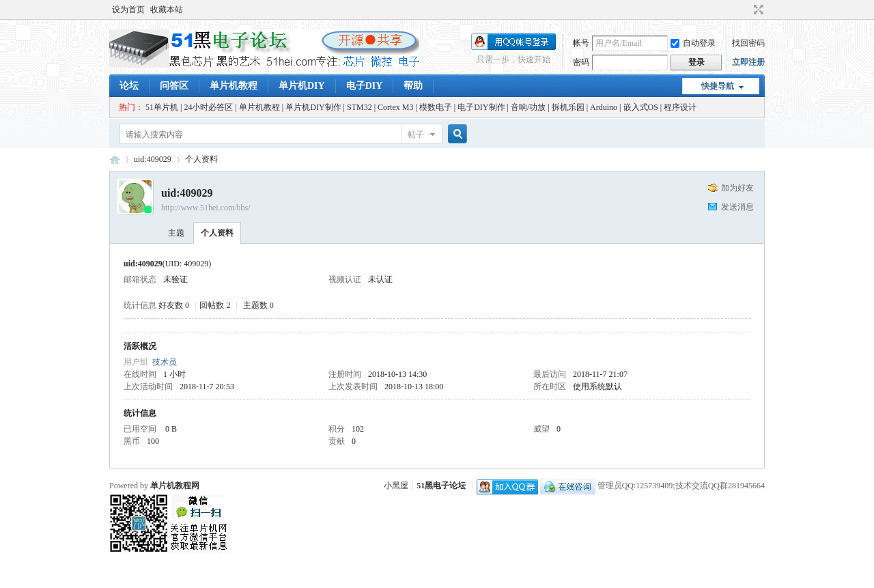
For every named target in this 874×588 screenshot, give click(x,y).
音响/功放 (528, 107)
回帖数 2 (215, 305)
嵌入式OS (641, 107)
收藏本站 (167, 10)
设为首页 (128, 10)
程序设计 (680, 107)
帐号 (581, 43)
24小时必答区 (208, 107)
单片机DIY (302, 86)
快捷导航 (718, 86)
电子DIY (365, 86)
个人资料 (217, 233)
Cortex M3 (395, 107)
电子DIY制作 (481, 107)
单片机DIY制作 (313, 107)
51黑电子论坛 (441, 486)
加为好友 (737, 188)
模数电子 (436, 107)
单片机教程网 (175, 486)
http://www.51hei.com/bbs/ (206, 208)
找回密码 (748, 43)
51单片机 (162, 107)
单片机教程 (234, 86)
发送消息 (737, 207)
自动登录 (693, 43)
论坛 (129, 86)
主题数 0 (258, 305)
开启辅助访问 (746, 10)
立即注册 (748, 62)
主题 (176, 233)
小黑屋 (396, 486)
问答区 (174, 86)
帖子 (416, 135)
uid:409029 (153, 159)
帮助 (413, 86)
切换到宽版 (757, 10)
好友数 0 (174, 305)
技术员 (165, 362)
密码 (581, 62)
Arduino (604, 107)
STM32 (360, 107)
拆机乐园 (568, 107)
